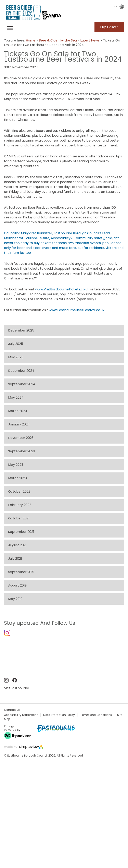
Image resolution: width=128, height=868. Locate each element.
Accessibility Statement (21, 715)
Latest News (90, 40)
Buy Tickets (109, 27)
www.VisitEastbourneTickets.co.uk (62, 289)
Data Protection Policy (59, 715)
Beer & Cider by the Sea (58, 40)
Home (31, 40)
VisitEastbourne (17, 688)
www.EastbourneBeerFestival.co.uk (77, 310)
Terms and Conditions (96, 715)
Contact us (12, 710)
